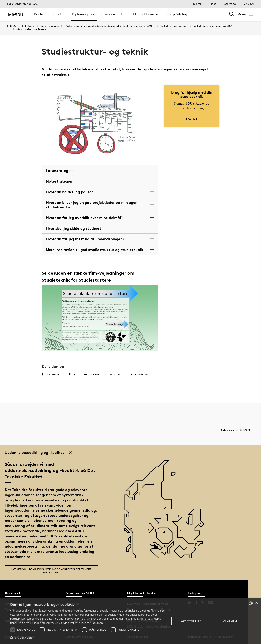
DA (246, 4)
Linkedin (92, 374)
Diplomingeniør (84, 14)
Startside (230, 4)
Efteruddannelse (146, 14)
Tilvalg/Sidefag (176, 14)
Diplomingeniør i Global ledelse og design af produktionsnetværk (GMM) (110, 26)
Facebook (51, 374)
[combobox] (251, 603)
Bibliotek (196, 4)
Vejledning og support (174, 26)
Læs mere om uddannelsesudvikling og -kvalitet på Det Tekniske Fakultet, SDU (51, 571)
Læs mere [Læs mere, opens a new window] (98, 623)
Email (115, 375)
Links (213, 4)
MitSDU (12, 26)
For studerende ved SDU (23, 4)
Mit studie (28, 26)
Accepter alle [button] (191, 621)
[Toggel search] (232, 14)
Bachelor (41, 14)
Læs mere (192, 119)
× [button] (256, 603)
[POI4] (166, 534)
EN (252, 4)
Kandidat (60, 14)
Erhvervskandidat (114, 14)
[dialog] (130, 621)
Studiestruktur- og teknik (30, 29)
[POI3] (159, 549)
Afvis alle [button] (231, 621)
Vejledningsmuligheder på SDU (213, 26)
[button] (88, 638)
